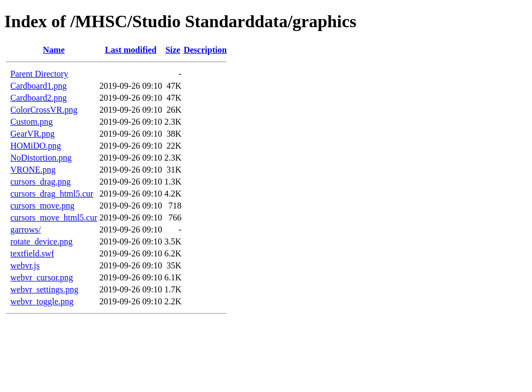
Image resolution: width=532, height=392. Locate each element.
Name (54, 50)
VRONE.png (33, 170)
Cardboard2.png (39, 98)
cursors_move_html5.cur (54, 218)
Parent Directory (39, 74)
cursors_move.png (42, 206)
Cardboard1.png (39, 86)
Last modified (131, 50)
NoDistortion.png (41, 158)
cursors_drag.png (41, 182)
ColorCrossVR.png (44, 110)
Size (173, 50)
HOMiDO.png (36, 146)
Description (205, 50)
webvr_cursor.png (42, 277)
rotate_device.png (41, 241)
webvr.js (25, 265)
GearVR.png (32, 134)
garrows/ (26, 229)
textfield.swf (32, 253)
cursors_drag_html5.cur (52, 194)
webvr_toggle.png (42, 301)
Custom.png (32, 122)
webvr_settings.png (44, 289)
